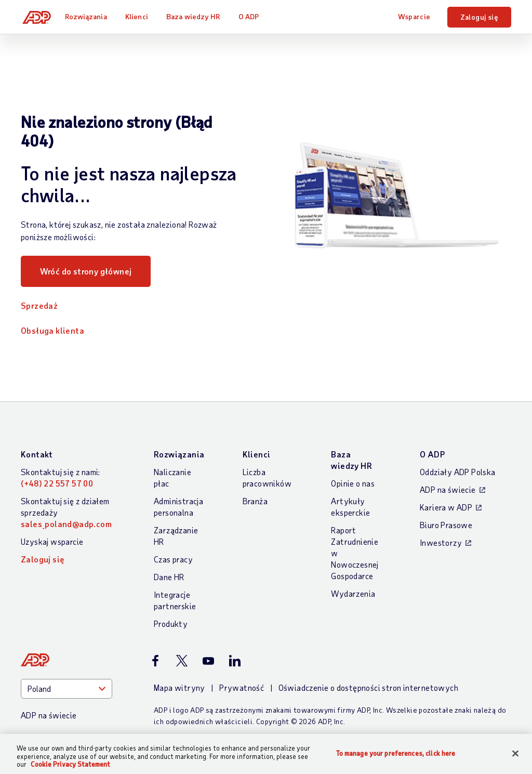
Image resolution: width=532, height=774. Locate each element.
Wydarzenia (353, 593)
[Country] (66, 689)
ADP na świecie (448, 489)
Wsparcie (414, 16)
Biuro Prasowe (446, 525)
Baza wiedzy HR (196, 16)
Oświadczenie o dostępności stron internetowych (368, 687)
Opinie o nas (353, 483)
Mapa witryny (179, 687)
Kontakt (37, 454)
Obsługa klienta (52, 330)
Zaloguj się (479, 17)
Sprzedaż (39, 305)
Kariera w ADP (446, 507)
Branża (255, 501)
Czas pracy (173, 559)
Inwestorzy (441, 542)
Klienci (140, 16)
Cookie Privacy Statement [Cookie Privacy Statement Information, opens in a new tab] (70, 764)
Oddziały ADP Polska (458, 472)
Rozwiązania (89, 16)
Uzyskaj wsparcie (52, 541)
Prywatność (242, 687)
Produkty (171, 624)
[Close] (515, 753)
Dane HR (169, 577)
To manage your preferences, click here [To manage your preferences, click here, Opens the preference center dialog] (396, 753)
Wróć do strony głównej (86, 271)
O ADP (252, 16)
